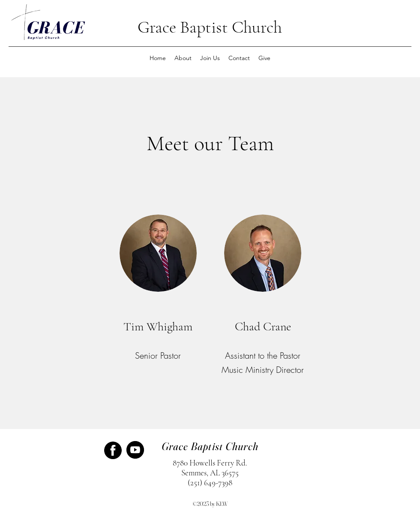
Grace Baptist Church (210, 27)
